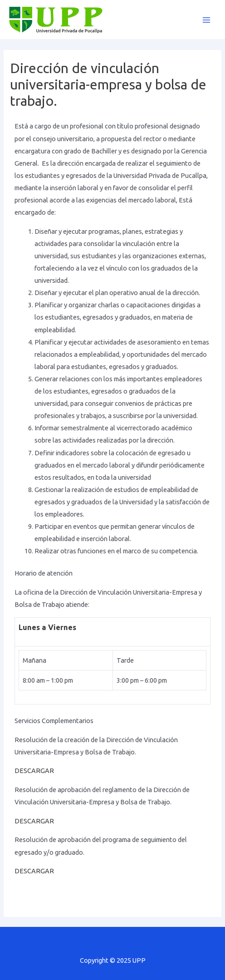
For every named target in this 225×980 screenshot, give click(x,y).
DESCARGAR (34, 771)
